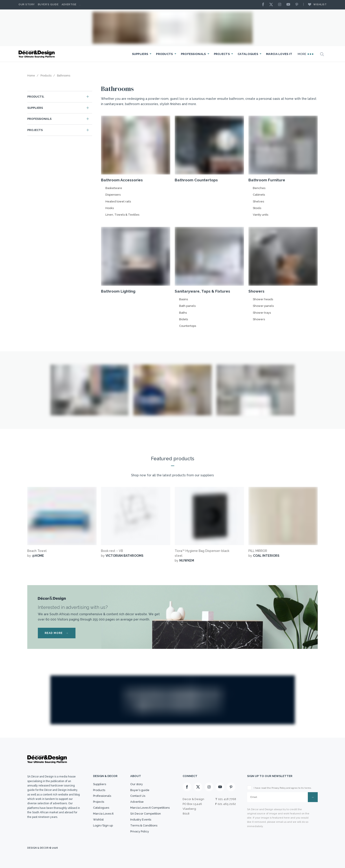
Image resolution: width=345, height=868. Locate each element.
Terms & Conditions (144, 825)
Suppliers (140, 54)
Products (164, 54)
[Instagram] (281, 5)
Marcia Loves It (279, 54)
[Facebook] (264, 5)
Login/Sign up (103, 825)
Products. (36, 97)
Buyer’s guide (140, 790)
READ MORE (57, 633)
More (306, 54)
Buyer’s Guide (48, 5)
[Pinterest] (298, 5)
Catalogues (248, 54)
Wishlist (315, 4)
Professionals (193, 54)
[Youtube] (289, 5)
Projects (222, 54)
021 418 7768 (227, 799)
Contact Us (138, 796)
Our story (27, 5)
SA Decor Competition (146, 814)
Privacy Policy (140, 831)
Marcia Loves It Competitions (150, 808)
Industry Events (141, 820)
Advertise (69, 5)
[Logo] (37, 54)
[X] (272, 5)
